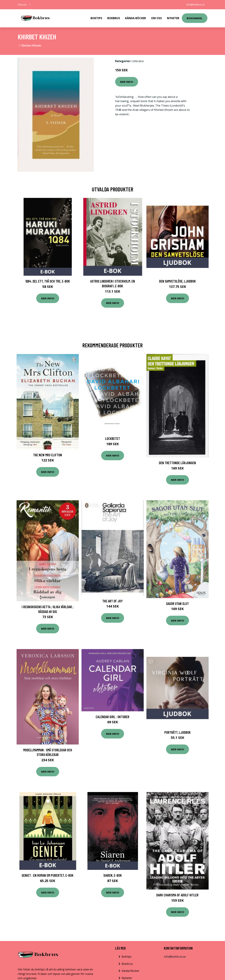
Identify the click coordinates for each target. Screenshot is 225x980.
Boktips (96, 18)
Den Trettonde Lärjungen (177, 463)
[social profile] (30, 5)
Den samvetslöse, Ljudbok (177, 281)
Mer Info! (127, 82)
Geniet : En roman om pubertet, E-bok (48, 875)
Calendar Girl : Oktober (112, 717)
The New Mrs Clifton (48, 455)
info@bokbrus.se (195, 5)
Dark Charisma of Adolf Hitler (177, 895)
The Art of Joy (112, 601)
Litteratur (138, 61)
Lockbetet (112, 438)
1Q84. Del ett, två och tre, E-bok (48, 281)
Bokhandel (195, 18)
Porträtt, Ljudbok (178, 732)
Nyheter (173, 18)
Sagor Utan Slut (177, 603)
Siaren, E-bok (113, 875)
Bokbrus (114, 18)
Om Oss (156, 18)
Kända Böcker (135, 18)
